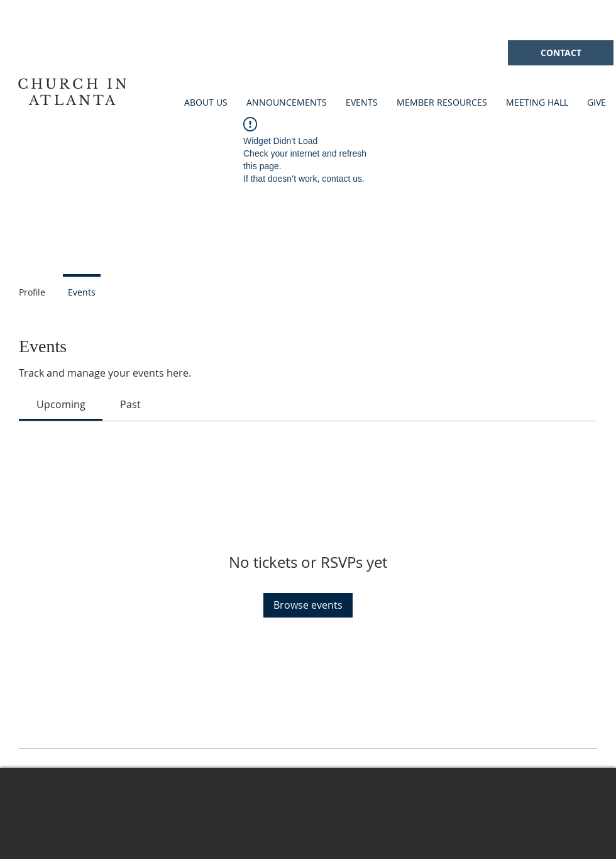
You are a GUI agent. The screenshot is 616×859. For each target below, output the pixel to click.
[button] (362, 102)
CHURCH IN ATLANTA (74, 92)
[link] (61, 404)
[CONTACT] (561, 53)
